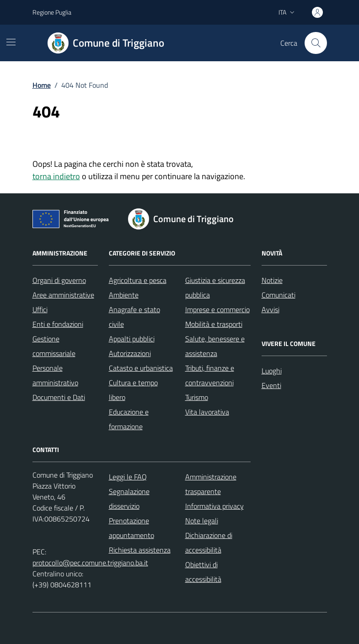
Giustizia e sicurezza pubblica (215, 287)
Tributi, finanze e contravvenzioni (210, 375)
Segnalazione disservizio (129, 499)
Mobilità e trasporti (214, 324)
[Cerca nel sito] (316, 43)
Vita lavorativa (207, 412)
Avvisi (271, 309)
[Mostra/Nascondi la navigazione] (11, 42)
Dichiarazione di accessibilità (209, 543)
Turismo (197, 397)
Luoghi (272, 371)
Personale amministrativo (55, 375)
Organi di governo (59, 280)
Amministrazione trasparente (211, 484)
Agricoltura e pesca (138, 280)
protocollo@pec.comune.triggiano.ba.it (90, 563)
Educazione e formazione (129, 419)
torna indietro (56, 176)
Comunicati (279, 295)
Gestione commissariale (54, 346)
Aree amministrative (63, 295)
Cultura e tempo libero (133, 390)
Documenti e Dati (59, 397)
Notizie (272, 280)
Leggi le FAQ (128, 477)
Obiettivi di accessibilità (203, 572)
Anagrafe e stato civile (134, 317)
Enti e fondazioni (58, 324)
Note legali (202, 521)
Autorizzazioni (130, 353)
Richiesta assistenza (140, 550)
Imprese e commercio (217, 309)
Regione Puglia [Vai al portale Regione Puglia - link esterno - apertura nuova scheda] (52, 12)
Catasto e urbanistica (141, 368)
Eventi (271, 385)
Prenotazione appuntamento (131, 528)
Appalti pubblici (132, 339)
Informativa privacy (214, 506)
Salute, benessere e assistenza (215, 346)
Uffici (40, 309)
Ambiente (124, 295)
